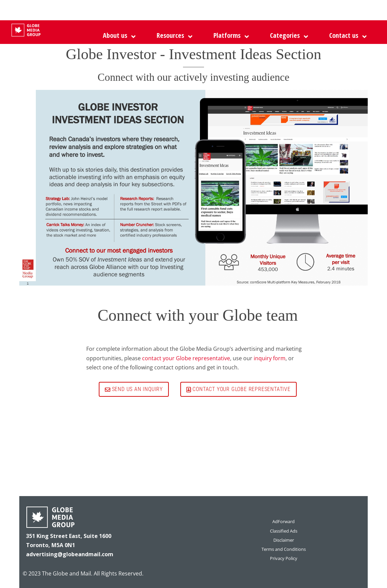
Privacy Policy (284, 558)
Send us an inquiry (134, 389)
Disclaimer (284, 540)
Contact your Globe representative (238, 389)
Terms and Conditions (284, 549)
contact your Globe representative (186, 358)
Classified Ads (284, 531)
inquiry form (270, 358)
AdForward (283, 521)
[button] (230, 35)
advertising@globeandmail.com (70, 554)
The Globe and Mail (66, 573)
